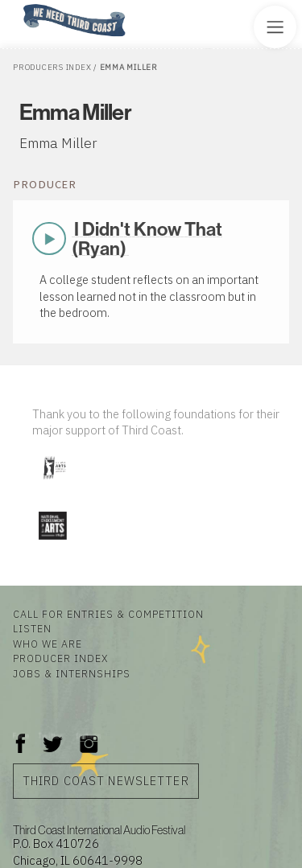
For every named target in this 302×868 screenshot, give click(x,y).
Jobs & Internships (72, 673)
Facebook (21, 736)
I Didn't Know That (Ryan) (147, 238)
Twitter (51, 736)
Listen (32, 628)
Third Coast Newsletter (106, 781)
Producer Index (60, 658)
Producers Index (52, 67)
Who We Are (48, 644)
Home (19, 5)
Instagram (89, 736)
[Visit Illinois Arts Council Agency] (54, 485)
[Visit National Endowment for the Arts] (52, 543)
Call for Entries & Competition (108, 614)
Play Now (51, 239)
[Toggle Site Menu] (275, 27)
